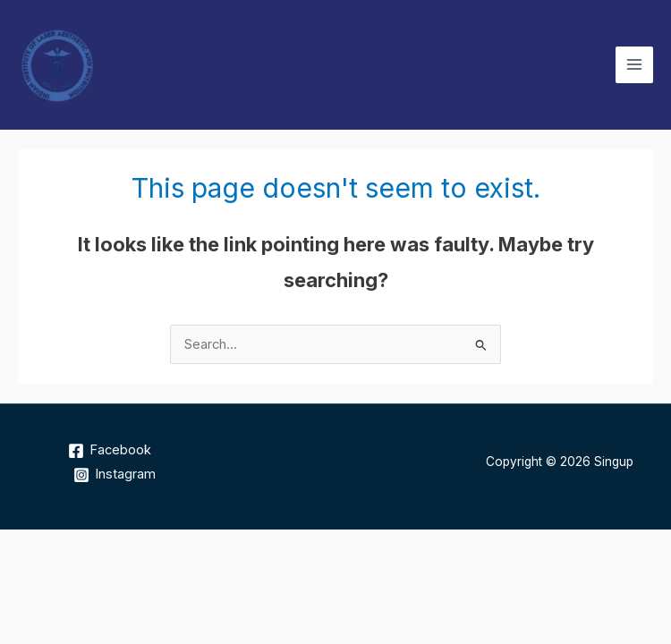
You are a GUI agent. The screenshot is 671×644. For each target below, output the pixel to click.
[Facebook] (110, 451)
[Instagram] (115, 475)
